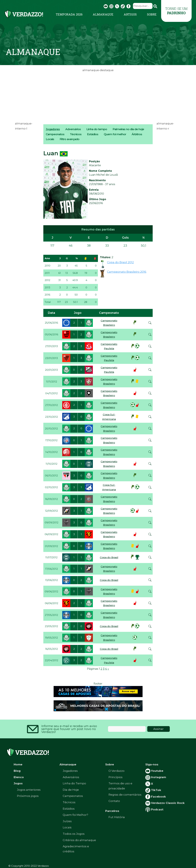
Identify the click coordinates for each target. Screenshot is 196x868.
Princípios (116, 777)
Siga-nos (152, 764)
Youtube (154, 771)
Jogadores (53, 129)
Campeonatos (55, 134)
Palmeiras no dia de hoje (128, 129)
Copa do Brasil (109, 557)
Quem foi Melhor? (75, 815)
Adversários (73, 129)
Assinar (158, 729)
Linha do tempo (97, 129)
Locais (50, 139)
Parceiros (112, 811)
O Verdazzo (116, 771)
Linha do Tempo (74, 783)
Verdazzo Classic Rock (165, 803)
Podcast (154, 809)
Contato (114, 801)
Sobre (152, 14)
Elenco (19, 777)
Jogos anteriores (29, 790)
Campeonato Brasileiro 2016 (127, 272)
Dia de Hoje (71, 790)
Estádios (93, 134)
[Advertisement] (98, 96)
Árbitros (137, 134)
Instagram (156, 777)
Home (18, 764)
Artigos (130, 14)
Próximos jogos (28, 796)
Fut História (117, 817)
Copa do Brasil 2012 (120, 262)
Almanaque (103, 14)
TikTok (153, 790)
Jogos (18, 783)
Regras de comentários (125, 795)
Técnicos (76, 134)
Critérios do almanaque (79, 840)
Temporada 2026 (69, 14)
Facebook (156, 797)
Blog (17, 771)
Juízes (67, 821)
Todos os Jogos (74, 834)
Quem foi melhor (115, 134)
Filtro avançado (69, 139)
